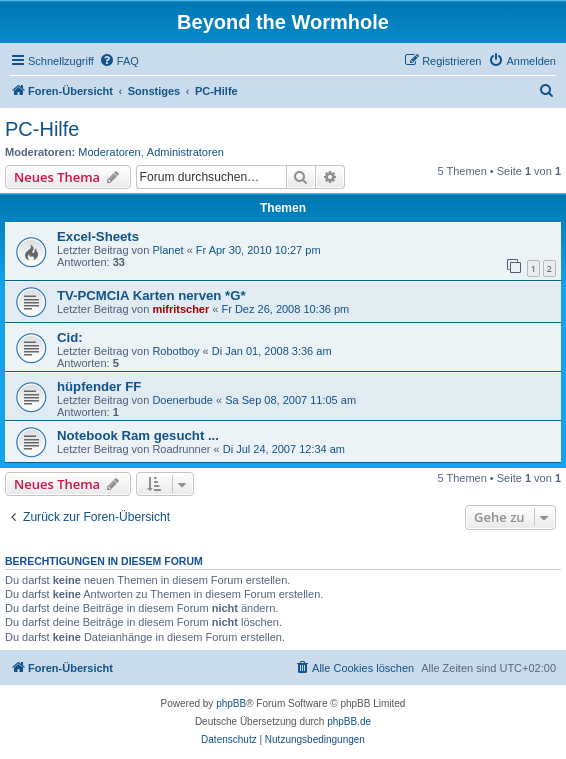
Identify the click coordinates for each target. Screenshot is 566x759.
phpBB (231, 703)
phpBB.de (349, 721)
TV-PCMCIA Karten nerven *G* (151, 295)
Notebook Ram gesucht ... (138, 435)
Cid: (70, 337)
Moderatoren (109, 152)
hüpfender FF (99, 386)
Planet (167, 250)
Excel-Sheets (98, 236)
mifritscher (180, 309)
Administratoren (185, 152)
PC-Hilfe (42, 129)
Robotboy (175, 351)
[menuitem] (119, 61)
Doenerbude (182, 400)
